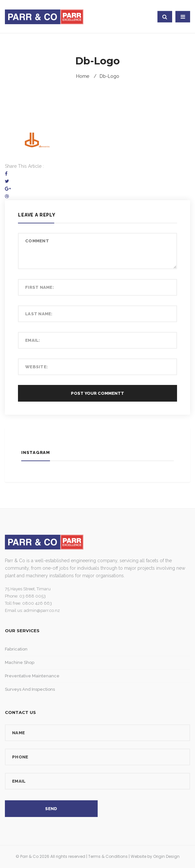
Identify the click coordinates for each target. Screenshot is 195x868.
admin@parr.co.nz (42, 610)
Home (83, 76)
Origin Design (166, 856)
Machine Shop (20, 662)
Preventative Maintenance (32, 676)
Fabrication (16, 649)
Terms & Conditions (108, 856)
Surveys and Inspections (30, 689)
